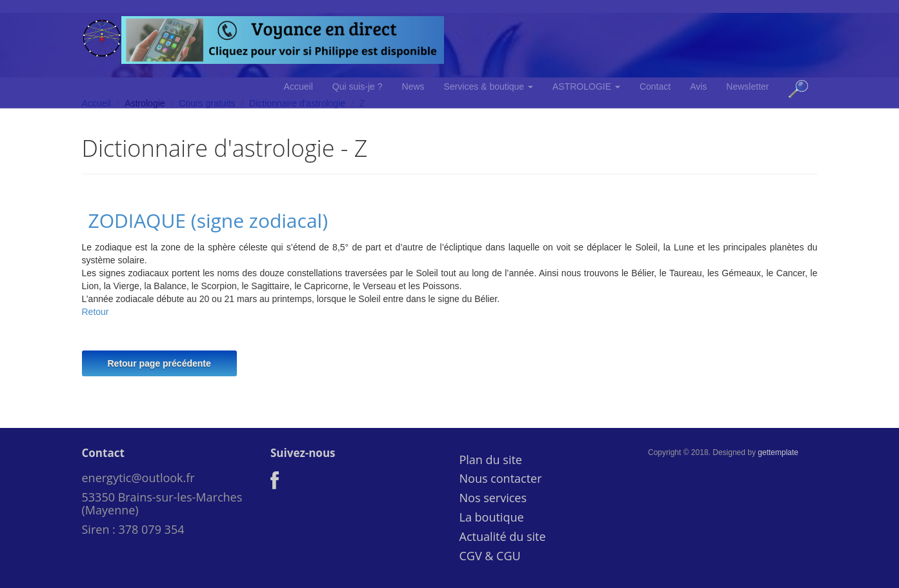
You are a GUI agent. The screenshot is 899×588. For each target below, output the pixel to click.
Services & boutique (489, 86)
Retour (96, 312)
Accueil (298, 86)
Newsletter (747, 86)
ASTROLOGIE (586, 86)
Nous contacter (501, 478)
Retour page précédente (159, 363)
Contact (655, 86)
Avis (698, 86)
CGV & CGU (490, 556)
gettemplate (778, 452)
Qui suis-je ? (358, 86)
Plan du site (491, 460)
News (413, 86)
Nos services (493, 498)
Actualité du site (503, 536)
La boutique (492, 517)
